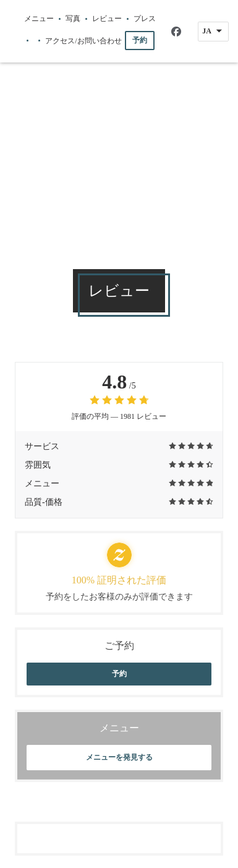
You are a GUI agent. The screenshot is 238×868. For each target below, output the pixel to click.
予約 (140, 40)
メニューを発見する (119, 757)
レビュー (107, 19)
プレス (145, 19)
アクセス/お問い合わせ (83, 41)
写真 (73, 19)
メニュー (39, 19)
